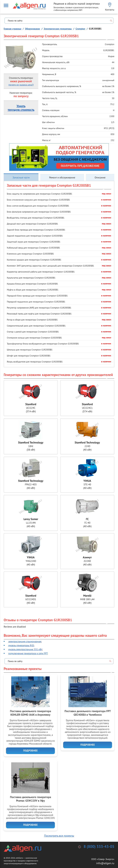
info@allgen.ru (105, 863)
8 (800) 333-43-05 (99, 847)
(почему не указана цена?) (21, 85)
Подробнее (30, 751)
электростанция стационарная (25, 641)
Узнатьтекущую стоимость (21, 108)
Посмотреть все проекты (59, 836)
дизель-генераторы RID (21, 645)
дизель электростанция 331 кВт (25, 649)
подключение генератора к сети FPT (28, 653)
